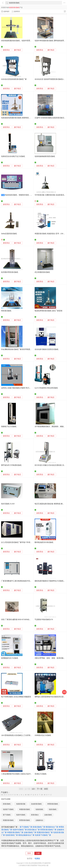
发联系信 (6, 50)
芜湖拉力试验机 (41, 774)
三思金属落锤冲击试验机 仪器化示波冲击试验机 (19, 774)
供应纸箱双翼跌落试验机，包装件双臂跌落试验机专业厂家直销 (25, 41)
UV (42, 795)
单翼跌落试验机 (25, 809)
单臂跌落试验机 (53, 804)
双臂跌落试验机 (25, 820)
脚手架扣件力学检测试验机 (11, 465)
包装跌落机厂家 (12, 835)
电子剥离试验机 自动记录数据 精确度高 (16, 697)
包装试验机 (53, 809)
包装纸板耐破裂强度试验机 (45, 156)
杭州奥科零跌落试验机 (10, 272)
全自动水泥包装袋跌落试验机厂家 (14, 79)
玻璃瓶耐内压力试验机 (10, 658)
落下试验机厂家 (26, 827)
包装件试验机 (21, 815)
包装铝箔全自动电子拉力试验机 (13, 156)
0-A (2, 795)
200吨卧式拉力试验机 (43, 735)
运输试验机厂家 (30, 832)
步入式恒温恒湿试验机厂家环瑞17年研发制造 (18, 542)
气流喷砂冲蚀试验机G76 (44, 620)
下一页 (40, 789)
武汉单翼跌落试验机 (42, 272)
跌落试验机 (7, 804)
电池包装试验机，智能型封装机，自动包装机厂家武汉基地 (27, 195)
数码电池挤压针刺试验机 (44, 542)
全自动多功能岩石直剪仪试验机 (47, 349)
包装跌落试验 (21, 804)
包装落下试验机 (8, 809)
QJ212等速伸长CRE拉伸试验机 (46, 388)
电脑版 (37, 858)
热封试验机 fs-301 (8, 504)
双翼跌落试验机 (8, 820)
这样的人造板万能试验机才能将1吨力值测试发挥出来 (21, 388)
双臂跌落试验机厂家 (48, 830)
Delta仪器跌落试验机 (9, 234)
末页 (46, 789)
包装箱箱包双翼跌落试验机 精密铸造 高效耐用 (19, 118)
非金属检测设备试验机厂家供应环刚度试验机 (18, 349)
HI (17, 795)
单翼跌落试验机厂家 (15, 832)
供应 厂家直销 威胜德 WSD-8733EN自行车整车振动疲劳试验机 (25, 620)
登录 (29, 853)
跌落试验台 (35, 815)
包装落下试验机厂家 (43, 835)
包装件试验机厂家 (20, 830)
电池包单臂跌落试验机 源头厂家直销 (48, 311)
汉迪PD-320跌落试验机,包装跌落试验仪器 (50, 118)
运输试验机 (48, 815)
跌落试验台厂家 (34, 830)
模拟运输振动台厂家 (26, 835)
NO (29, 795)
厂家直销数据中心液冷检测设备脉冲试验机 (17, 581)
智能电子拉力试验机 (9, 427)
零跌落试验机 (6, 311)
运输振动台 (39, 820)
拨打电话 (17, 50)
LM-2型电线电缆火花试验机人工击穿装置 (17, 735)
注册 (38, 853)
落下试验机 (7, 815)
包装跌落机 (39, 809)
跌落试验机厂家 (39, 827)
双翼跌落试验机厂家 (45, 832)
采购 (64, 692)
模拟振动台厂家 (52, 827)
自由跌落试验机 (36, 804)
